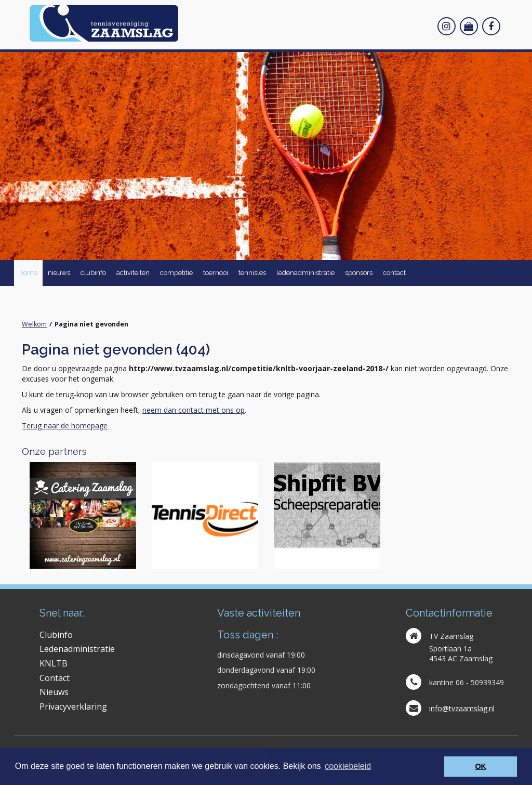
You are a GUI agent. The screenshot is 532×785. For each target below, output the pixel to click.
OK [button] (481, 766)
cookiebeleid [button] (348, 766)
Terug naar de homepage (65, 426)
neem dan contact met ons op (194, 410)
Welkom (34, 324)
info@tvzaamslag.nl (462, 708)
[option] (83, 515)
